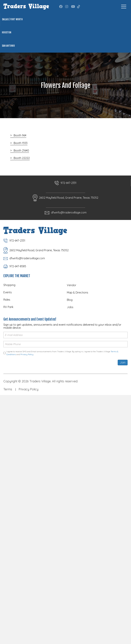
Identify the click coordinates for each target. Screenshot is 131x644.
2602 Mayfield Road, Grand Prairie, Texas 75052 (69, 198)
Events (8, 292)
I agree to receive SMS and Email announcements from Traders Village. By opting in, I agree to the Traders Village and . (62, 353)
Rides (7, 300)
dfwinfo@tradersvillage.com (69, 212)
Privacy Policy (27, 354)
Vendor (72, 285)
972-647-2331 (68, 183)
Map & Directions (78, 292)
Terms (8, 389)
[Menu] (124, 7)
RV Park (8, 307)
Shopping (9, 285)
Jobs (70, 307)
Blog (70, 300)
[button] (61, 7)
